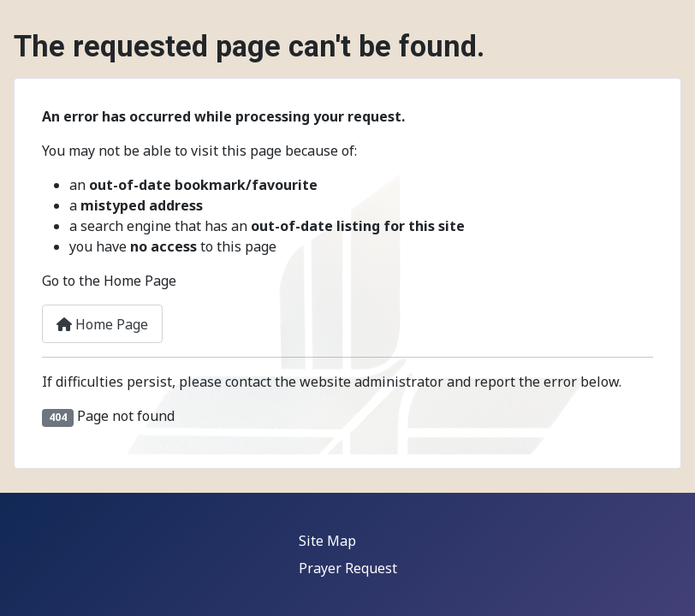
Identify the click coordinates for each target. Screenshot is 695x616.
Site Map (327, 541)
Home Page (102, 324)
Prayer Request (348, 568)
